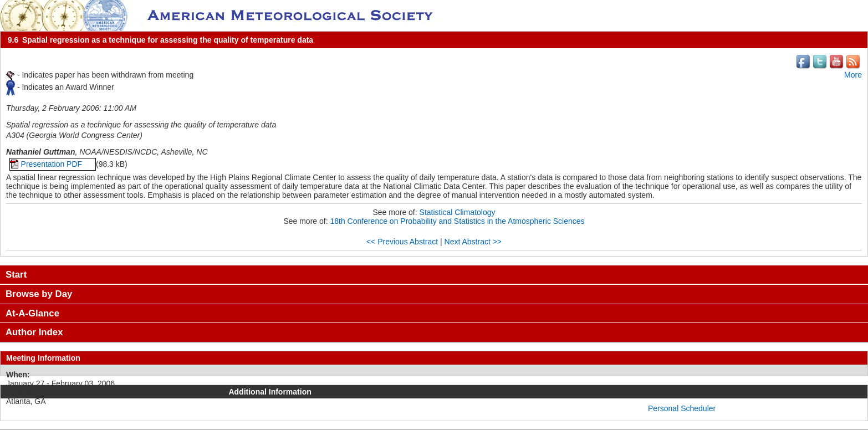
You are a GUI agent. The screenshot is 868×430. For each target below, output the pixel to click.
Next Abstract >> (473, 242)
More (853, 75)
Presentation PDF (53, 164)
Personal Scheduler (682, 408)
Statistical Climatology (458, 212)
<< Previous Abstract (402, 242)
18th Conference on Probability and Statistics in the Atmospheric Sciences (457, 221)
